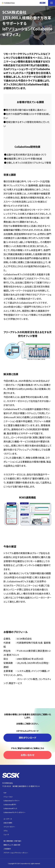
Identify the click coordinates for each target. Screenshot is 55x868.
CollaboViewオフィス (10, 808)
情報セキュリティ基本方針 (12, 845)
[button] (52, 3)
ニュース (6, 834)
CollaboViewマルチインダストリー (15, 812)
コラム (6, 831)
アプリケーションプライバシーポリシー (16, 853)
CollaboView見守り (10, 805)
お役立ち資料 (8, 823)
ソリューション (8, 797)
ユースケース (8, 819)
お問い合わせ (27, 755)
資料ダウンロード (28, 738)
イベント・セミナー (9, 827)
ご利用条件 (7, 849)
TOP (5, 793)
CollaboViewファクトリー (12, 801)
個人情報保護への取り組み (12, 841)
